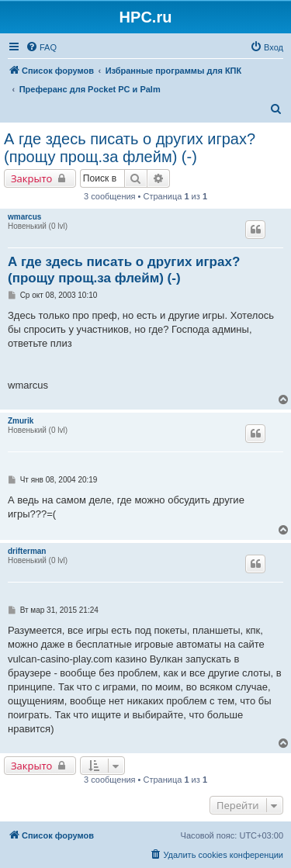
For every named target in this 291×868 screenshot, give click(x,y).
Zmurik (21, 421)
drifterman (27, 551)
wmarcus (24, 217)
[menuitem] (41, 47)
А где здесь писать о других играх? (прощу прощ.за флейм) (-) (130, 148)
